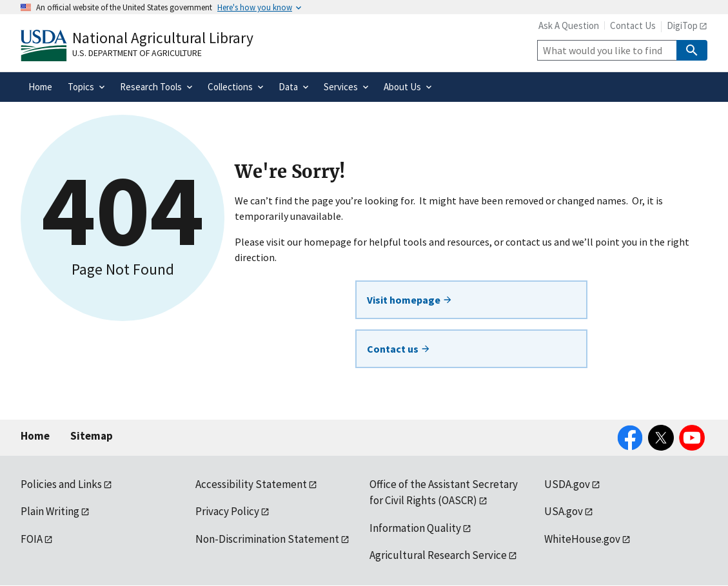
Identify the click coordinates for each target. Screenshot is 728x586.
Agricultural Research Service (438, 555)
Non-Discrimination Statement (267, 539)
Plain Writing (50, 511)
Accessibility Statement (251, 484)
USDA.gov (567, 484)
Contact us (399, 349)
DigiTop (682, 25)
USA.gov (564, 511)
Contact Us (633, 25)
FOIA (32, 539)
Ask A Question (569, 25)
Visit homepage (410, 300)
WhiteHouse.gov (582, 539)
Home (35, 436)
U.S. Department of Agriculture (137, 53)
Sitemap (92, 436)
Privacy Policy (227, 511)
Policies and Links (61, 484)
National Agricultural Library (163, 38)
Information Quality (415, 528)
